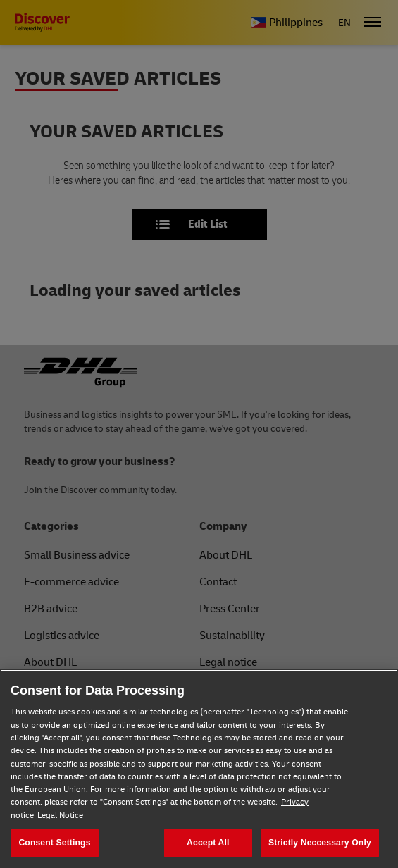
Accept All (208, 843)
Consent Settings (54, 843)
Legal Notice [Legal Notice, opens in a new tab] (60, 816)
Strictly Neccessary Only (320, 843)
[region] (199, 769)
